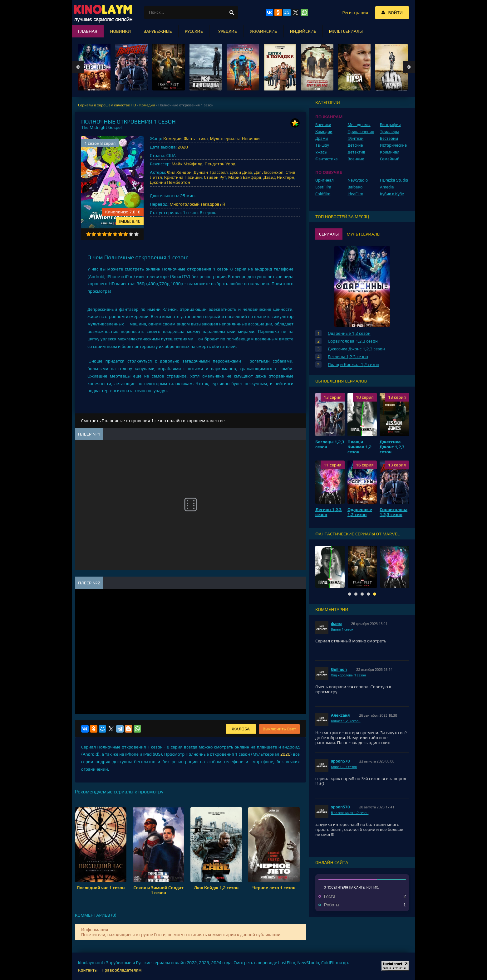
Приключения (361, 132)
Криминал (390, 152)
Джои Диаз (241, 172)
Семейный (390, 159)
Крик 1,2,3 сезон (344, 767)
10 (136, 234)
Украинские (263, 31)
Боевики (323, 125)
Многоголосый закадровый (197, 204)
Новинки (251, 139)
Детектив (357, 152)
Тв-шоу (322, 145)
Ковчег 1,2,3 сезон (346, 721)
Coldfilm (323, 194)
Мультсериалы (225, 139)
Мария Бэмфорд (245, 177)
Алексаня (340, 715)
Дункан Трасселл (211, 172)
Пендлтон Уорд (220, 164)
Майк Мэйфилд (187, 164)
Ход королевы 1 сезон (348, 675)
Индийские (303, 31)
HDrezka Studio (394, 180)
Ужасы (321, 152)
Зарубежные (158, 31)
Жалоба (241, 729)
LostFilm (323, 187)
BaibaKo (355, 187)
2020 (183, 147)
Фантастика (196, 139)
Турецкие (226, 31)
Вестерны (389, 138)
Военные (356, 159)
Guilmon (339, 669)
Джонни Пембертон (170, 182)
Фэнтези (356, 138)
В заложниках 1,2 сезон (350, 813)
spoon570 (340, 761)
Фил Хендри (179, 172)
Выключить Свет (279, 729)
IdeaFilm (356, 194)
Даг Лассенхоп (269, 172)
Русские (194, 31)
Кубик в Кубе (392, 194)
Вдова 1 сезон (342, 629)
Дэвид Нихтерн (279, 177)
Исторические (393, 145)
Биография (390, 125)
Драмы (322, 138)
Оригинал (325, 180)
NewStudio (358, 180)
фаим (336, 624)
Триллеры (389, 132)
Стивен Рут (215, 177)
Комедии (172, 139)
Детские (355, 145)
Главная (88, 31)
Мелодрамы (359, 125)
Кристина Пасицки (183, 177)
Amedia (387, 187)
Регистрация (355, 12)
